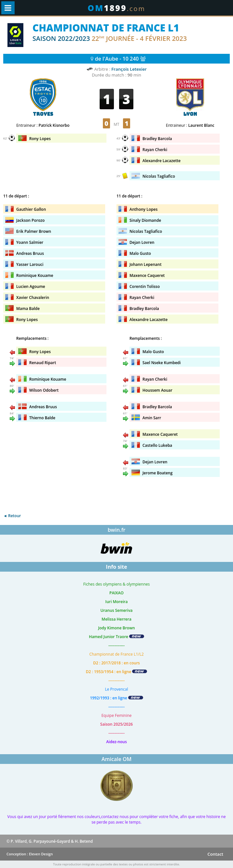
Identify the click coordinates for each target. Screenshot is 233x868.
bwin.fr (117, 530)
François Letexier (129, 69)
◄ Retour (12, 516)
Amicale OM (117, 759)
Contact (215, 854)
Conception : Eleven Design (30, 854)
